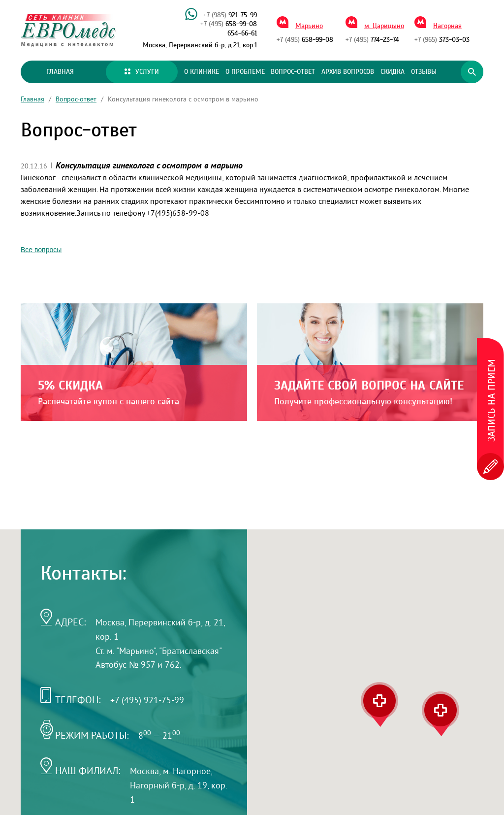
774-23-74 (372, 40)
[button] (441, 714)
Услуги (142, 72)
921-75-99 (230, 15)
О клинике (202, 72)
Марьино (309, 26)
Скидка (393, 72)
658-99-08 (229, 24)
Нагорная (447, 26)
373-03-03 (442, 40)
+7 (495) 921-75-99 (147, 700)
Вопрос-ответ (293, 72)
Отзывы (424, 72)
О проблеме (245, 72)
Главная (60, 72)
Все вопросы (41, 250)
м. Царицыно (384, 26)
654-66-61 (242, 33)
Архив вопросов (348, 72)
